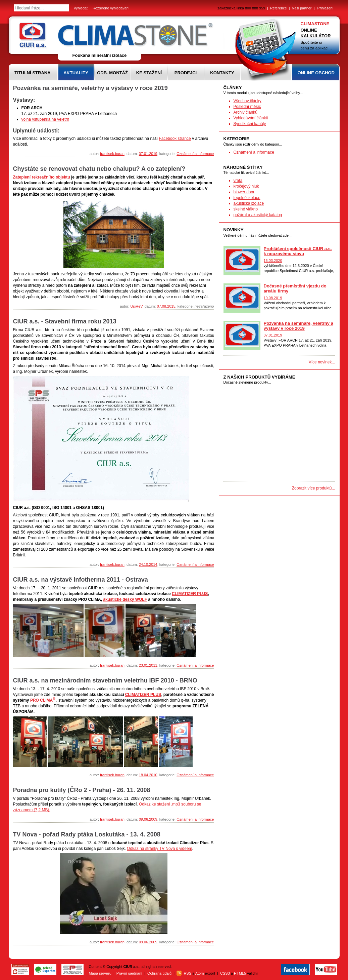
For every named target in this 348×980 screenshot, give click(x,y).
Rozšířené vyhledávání (111, 8)
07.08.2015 (166, 306)
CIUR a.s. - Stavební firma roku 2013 (65, 321)
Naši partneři (302, 8)
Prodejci (186, 73)
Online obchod (316, 73)
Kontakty (222, 73)
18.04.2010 (148, 775)
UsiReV (136, 306)
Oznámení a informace (195, 154)
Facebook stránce (175, 139)
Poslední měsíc (247, 107)
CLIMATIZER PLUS (190, 594)
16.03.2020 (273, 261)
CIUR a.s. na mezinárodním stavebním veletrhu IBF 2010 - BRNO (105, 680)
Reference (279, 8)
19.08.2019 (273, 298)
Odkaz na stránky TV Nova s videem (160, 849)
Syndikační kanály (250, 124)
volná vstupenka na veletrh (45, 119)
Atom (200, 973)
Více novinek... (322, 362)
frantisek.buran (112, 154)
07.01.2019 (148, 154)
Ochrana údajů (159, 973)
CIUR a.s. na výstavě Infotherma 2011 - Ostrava (81, 580)
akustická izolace (249, 203)
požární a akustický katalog (258, 215)
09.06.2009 (148, 819)
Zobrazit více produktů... (314, 488)
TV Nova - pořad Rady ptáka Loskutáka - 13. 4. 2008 (87, 834)
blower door (244, 192)
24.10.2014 (148, 564)
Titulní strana (33, 73)
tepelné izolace (247, 198)
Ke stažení (149, 73)
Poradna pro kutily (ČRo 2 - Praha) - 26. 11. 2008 (82, 790)
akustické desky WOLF (125, 599)
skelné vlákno (246, 209)
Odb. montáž (112, 73)
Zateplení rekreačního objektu (42, 177)
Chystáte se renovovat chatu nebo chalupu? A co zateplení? (99, 169)
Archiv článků (245, 112)
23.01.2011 (148, 665)
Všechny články (247, 101)
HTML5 (240, 973)
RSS (187, 973)
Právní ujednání (129, 973)
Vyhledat (81, 8)
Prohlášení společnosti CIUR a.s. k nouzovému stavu (298, 251)
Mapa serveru (100, 973)
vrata (238, 181)
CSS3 (225, 973)
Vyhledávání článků (251, 118)
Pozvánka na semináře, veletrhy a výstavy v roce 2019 (90, 88)
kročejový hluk (246, 186)
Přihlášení (325, 8)
